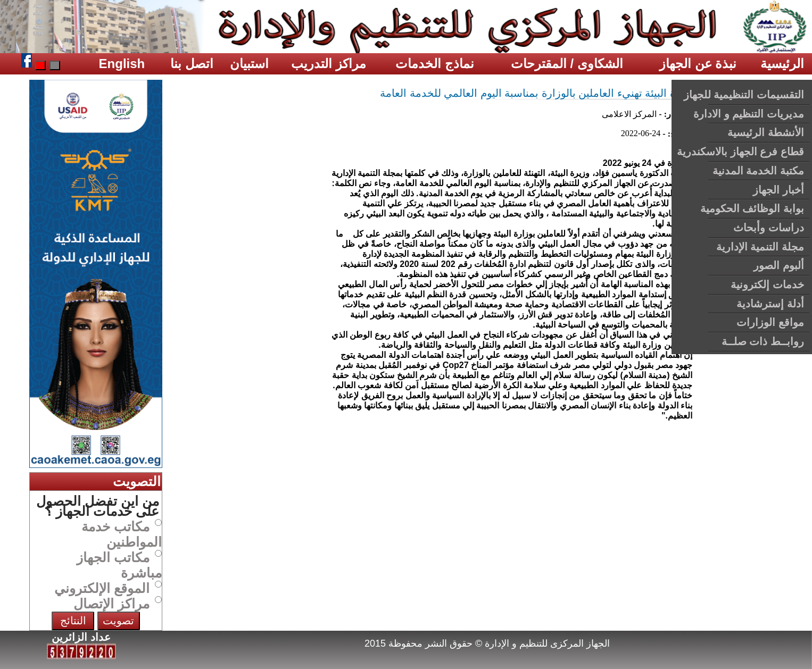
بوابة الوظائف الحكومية (752, 208)
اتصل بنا (192, 64)
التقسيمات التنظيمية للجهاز (744, 95)
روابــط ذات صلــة (763, 341)
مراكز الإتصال (111, 604)
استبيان (249, 64)
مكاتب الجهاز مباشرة (119, 565)
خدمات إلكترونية (767, 285)
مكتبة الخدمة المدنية (758, 171)
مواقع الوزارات (770, 322)
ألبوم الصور (779, 265)
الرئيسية (782, 64)
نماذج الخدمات (435, 64)
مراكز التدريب (329, 64)
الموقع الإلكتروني (102, 588)
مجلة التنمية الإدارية (760, 247)
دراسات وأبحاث (769, 228)
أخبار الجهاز (778, 190)
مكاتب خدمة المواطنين (122, 534)
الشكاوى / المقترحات (567, 64)
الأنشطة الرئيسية (766, 132)
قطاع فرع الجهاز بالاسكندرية (740, 152)
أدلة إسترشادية (770, 304)
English (122, 64)
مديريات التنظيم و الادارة (749, 114)
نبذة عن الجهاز (698, 64)
